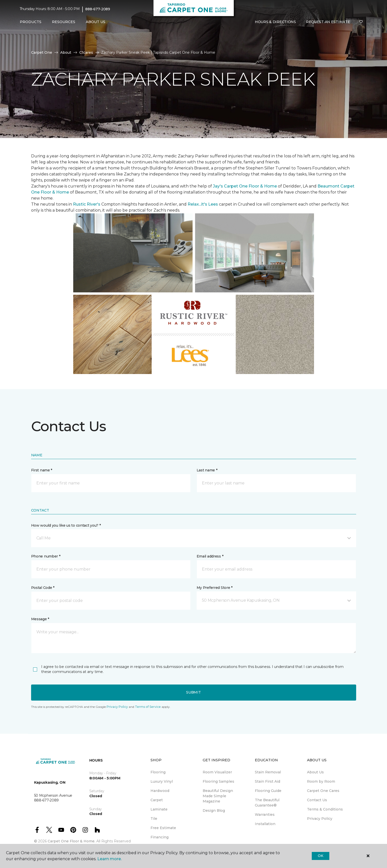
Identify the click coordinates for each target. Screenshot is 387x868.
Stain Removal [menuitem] (268, 772)
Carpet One (42, 52)
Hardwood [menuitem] (160, 791)
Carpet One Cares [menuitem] (323, 791)
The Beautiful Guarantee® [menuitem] (267, 803)
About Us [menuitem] (315, 772)
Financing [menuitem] (160, 837)
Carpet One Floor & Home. (71, 841)
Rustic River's (87, 204)
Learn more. (109, 859)
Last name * (207, 470)
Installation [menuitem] (265, 824)
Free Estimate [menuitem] (163, 828)
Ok (320, 856)
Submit (193, 692)
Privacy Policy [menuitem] (320, 819)
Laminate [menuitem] (159, 809)
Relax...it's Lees (203, 204)
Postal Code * (43, 588)
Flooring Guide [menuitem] (268, 791)
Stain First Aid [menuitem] (267, 781)
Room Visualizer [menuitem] (217, 772)
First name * (42, 470)
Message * (40, 619)
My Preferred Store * (215, 588)
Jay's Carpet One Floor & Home (245, 186)
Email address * (210, 556)
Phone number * (46, 556)
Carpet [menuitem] (157, 800)
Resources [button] (64, 22)
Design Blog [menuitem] (214, 811)
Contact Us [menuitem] (317, 800)
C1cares (86, 52)
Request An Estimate (328, 22)
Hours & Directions (275, 22)
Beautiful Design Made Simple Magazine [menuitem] (218, 796)
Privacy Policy (117, 707)
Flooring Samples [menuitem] (218, 781)
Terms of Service (148, 707)
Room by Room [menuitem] (321, 781)
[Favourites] (361, 22)
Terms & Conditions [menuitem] (325, 809)
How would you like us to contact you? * (66, 525)
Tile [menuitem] (154, 819)
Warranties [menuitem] (265, 815)
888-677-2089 (98, 9)
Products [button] (31, 22)
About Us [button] (96, 22)
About (66, 52)
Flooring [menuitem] (158, 772)
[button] (194, 538)
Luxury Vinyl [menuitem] (162, 781)
